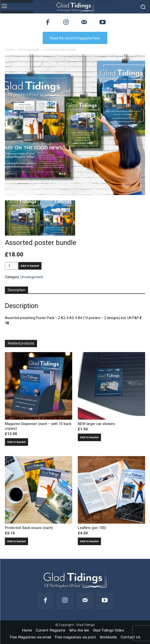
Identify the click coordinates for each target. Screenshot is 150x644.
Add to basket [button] (16, 442)
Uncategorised (28, 50)
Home (9, 50)
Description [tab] (16, 290)
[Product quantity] (11, 266)
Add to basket (30, 266)
